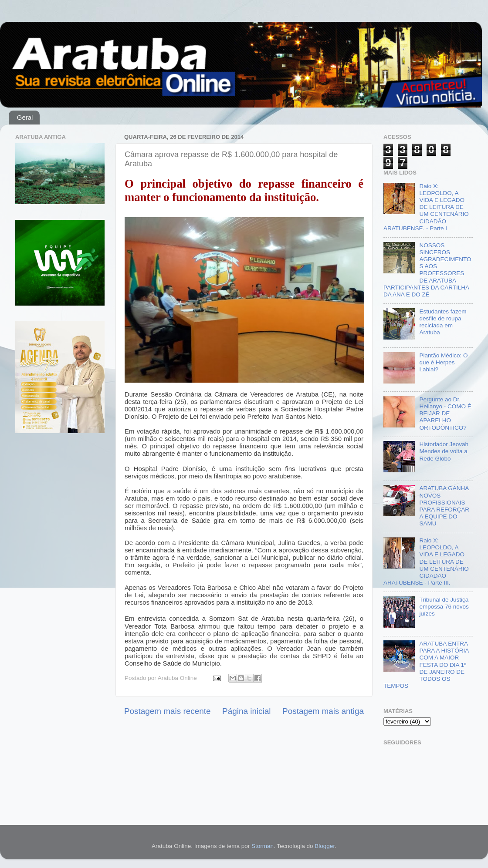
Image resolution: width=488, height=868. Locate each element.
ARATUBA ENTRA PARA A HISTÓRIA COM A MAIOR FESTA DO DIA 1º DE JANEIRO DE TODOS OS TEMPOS (426, 665)
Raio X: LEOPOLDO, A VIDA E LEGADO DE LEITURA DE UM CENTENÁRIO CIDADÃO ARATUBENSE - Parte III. (426, 562)
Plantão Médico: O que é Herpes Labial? (443, 362)
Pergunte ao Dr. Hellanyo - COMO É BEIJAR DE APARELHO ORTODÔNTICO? (445, 414)
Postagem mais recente (167, 711)
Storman (263, 846)
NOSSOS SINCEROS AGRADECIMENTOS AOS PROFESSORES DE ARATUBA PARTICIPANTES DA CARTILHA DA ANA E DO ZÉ (427, 270)
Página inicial (246, 711)
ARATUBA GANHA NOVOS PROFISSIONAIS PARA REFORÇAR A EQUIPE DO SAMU (444, 506)
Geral (25, 117)
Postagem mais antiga (323, 711)
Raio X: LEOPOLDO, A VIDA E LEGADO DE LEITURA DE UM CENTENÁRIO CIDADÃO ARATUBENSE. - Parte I (426, 207)
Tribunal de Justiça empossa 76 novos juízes (444, 607)
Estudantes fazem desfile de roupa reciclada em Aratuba (443, 322)
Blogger (325, 846)
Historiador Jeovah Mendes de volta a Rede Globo (444, 451)
